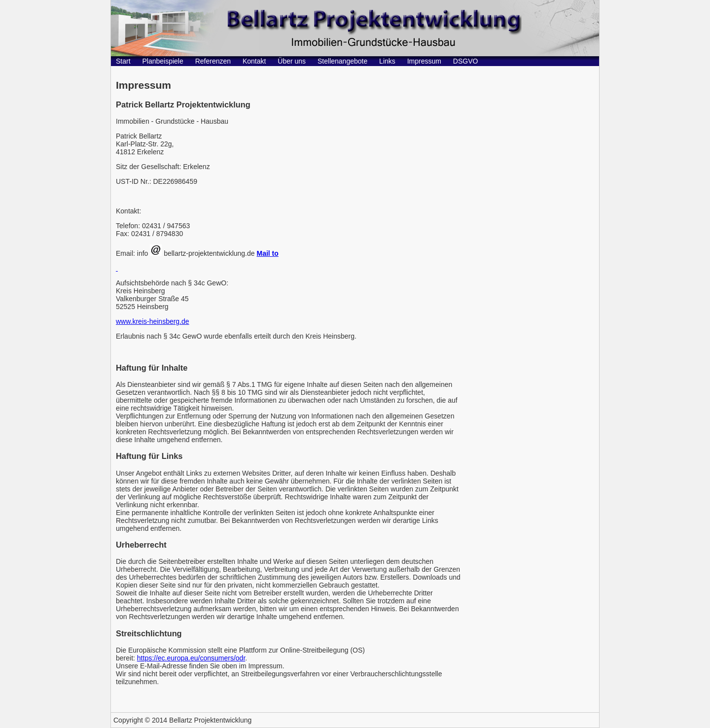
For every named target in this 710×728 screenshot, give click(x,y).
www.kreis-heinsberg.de (153, 321)
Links (387, 61)
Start (123, 61)
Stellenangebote (342, 61)
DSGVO (466, 61)
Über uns (292, 61)
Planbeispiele (162, 61)
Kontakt (254, 61)
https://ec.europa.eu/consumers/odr (191, 658)
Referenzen (213, 61)
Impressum (424, 61)
